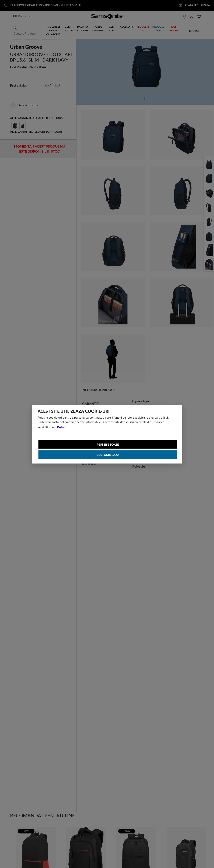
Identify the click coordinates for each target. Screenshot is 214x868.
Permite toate (108, 444)
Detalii (62, 427)
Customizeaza (108, 455)
